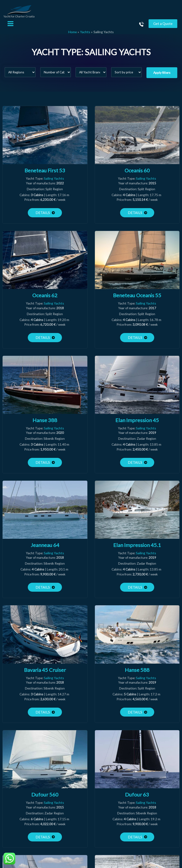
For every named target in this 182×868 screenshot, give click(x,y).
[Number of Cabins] (56, 75)
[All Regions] (20, 75)
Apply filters (162, 76)
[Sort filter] (127, 75)
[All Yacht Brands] (91, 75)
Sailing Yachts (54, 182)
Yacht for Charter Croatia (21, 20)
